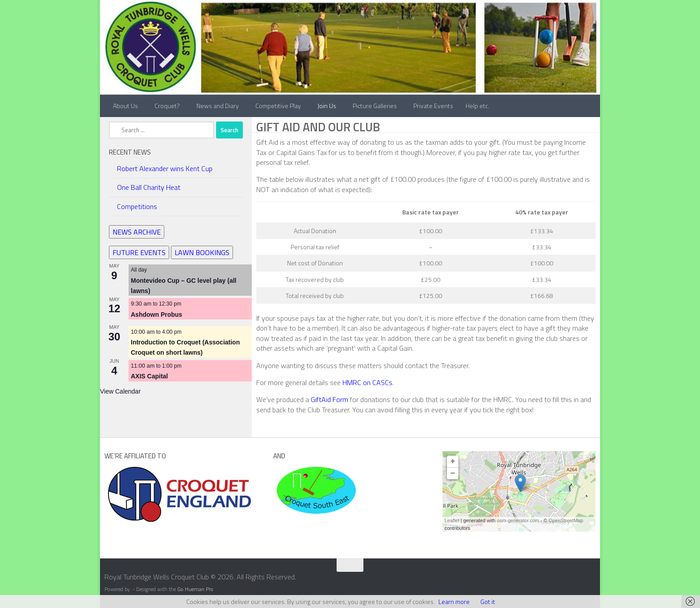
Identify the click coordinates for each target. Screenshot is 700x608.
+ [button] (453, 461)
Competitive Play (278, 106)
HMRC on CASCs (367, 382)
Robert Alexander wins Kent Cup (165, 168)
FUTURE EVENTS (139, 252)
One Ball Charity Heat (149, 187)
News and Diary (218, 106)
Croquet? (167, 106)
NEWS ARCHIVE (137, 232)
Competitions (137, 206)
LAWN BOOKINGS (202, 252)
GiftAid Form (329, 399)
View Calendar (120, 391)
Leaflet (452, 520)
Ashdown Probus (156, 314)
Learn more (454, 602)
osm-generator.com (518, 520)
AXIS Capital (149, 376)
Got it (488, 602)
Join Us (327, 106)
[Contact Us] (594, 580)
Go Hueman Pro (195, 589)
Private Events (433, 106)
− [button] (453, 474)
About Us (125, 106)
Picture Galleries (375, 106)
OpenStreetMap (566, 520)
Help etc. (477, 106)
